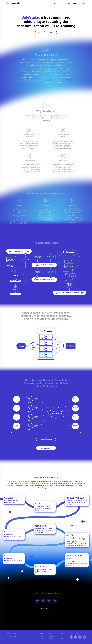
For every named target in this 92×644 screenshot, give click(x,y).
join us (84, 3)
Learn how (52, 32)
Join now (40, 32)
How (68, 3)
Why (62, 3)
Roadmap (76, 3)
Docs (56, 3)
